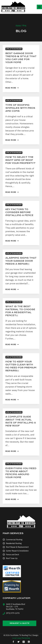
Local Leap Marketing (21, 638)
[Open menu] (39, 7)
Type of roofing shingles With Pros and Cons (20, 108)
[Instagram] (24, 642)
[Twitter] (18, 642)
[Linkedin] (29, 642)
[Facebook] (13, 642)
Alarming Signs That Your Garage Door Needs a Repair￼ (21, 261)
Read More (12, 88)
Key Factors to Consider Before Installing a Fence (19, 212)
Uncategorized (14, 49)
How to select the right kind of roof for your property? (20, 160)
